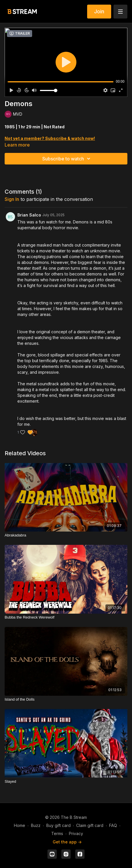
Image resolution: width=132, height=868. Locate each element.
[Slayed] (66, 782)
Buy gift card (58, 825)
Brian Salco (29, 215)
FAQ (113, 825)
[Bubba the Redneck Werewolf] (66, 617)
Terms (57, 833)
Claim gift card (90, 825)
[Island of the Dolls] (66, 699)
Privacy (76, 833)
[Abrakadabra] (66, 535)
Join (99, 11)
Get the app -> (67, 842)
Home (20, 825)
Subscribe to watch (67, 159)
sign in (12, 199)
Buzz (36, 825)
